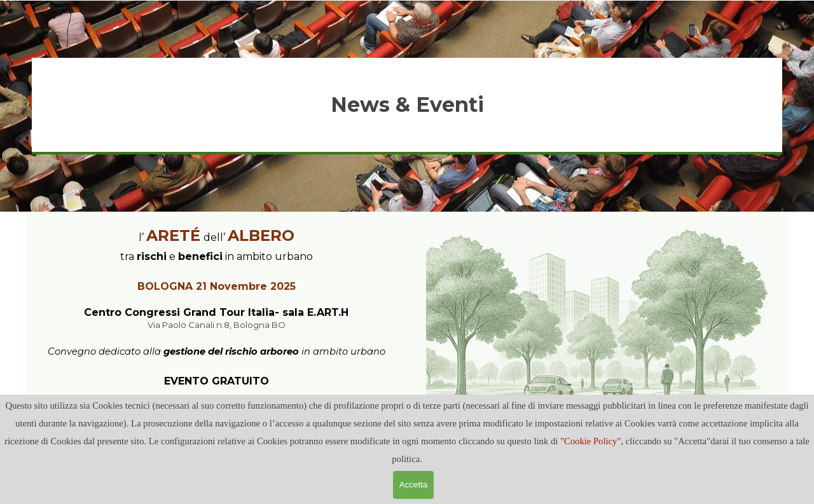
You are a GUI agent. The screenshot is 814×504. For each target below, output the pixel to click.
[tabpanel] (407, 105)
